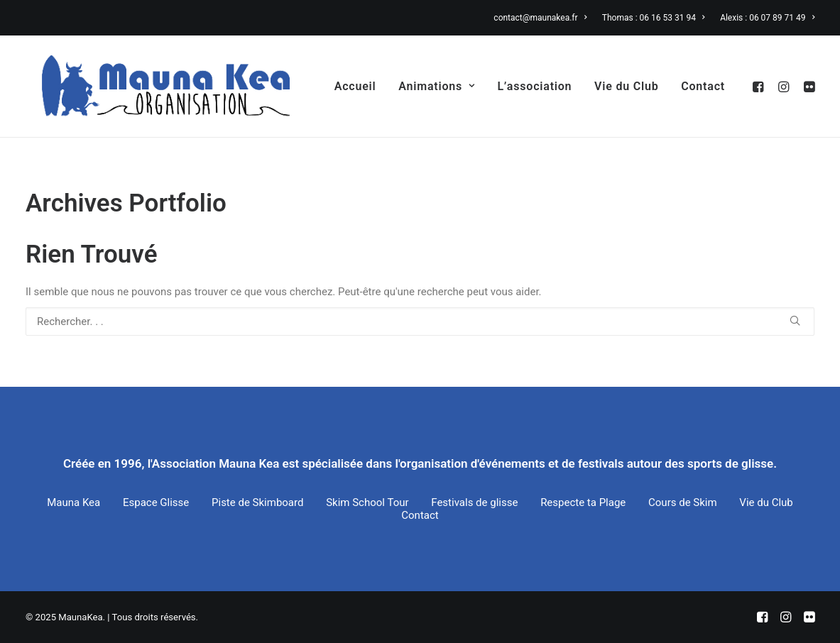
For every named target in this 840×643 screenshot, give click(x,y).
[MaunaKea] (150, 86)
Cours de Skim (683, 502)
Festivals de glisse (474, 502)
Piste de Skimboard (257, 502)
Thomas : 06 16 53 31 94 (654, 18)
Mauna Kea (73, 502)
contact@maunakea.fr (540, 18)
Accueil (355, 86)
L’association (534, 86)
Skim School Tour (367, 502)
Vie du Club (626, 86)
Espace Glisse (156, 502)
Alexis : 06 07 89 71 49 (767, 18)
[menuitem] (543, 18)
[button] (760, 86)
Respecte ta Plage (583, 502)
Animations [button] (436, 86)
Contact (703, 86)
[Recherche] (420, 321)
